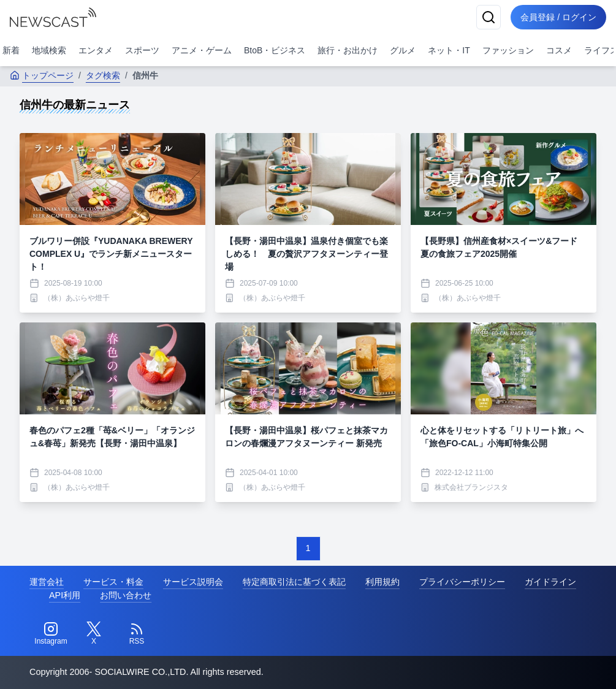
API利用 (65, 595)
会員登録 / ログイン (558, 17)
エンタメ (96, 50)
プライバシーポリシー (462, 582)
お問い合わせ (126, 595)
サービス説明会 (193, 582)
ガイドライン (550, 582)
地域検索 (49, 50)
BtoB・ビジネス (275, 50)
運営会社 (47, 582)
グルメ (403, 50)
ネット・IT (449, 50)
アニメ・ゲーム (202, 50)
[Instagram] (51, 634)
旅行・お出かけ (348, 50)
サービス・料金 (113, 582)
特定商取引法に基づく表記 (294, 582)
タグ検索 (103, 75)
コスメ (559, 50)
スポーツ (142, 50)
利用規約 (382, 582)
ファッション (508, 50)
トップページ (42, 75)
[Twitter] (94, 634)
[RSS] (137, 634)
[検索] (489, 17)
